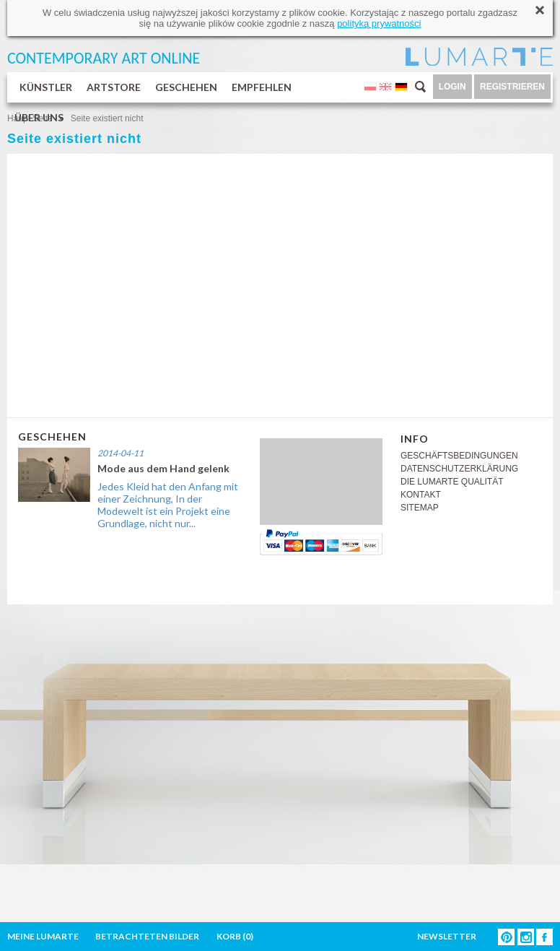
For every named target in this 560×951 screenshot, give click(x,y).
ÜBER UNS (39, 117)
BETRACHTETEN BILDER (147, 936)
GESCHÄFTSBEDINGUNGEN (459, 456)
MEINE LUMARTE (43, 936)
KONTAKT (421, 495)
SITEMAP (420, 508)
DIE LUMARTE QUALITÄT (452, 482)
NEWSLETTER (447, 936)
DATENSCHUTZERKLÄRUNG (459, 469)
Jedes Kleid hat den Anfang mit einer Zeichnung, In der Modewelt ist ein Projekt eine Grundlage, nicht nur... (168, 505)
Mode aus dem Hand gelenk (163, 468)
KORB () (235, 936)
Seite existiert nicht (107, 118)
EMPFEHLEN (262, 87)
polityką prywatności (379, 23)
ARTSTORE (114, 87)
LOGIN (452, 87)
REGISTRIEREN (512, 87)
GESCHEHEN (186, 87)
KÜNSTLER (46, 87)
